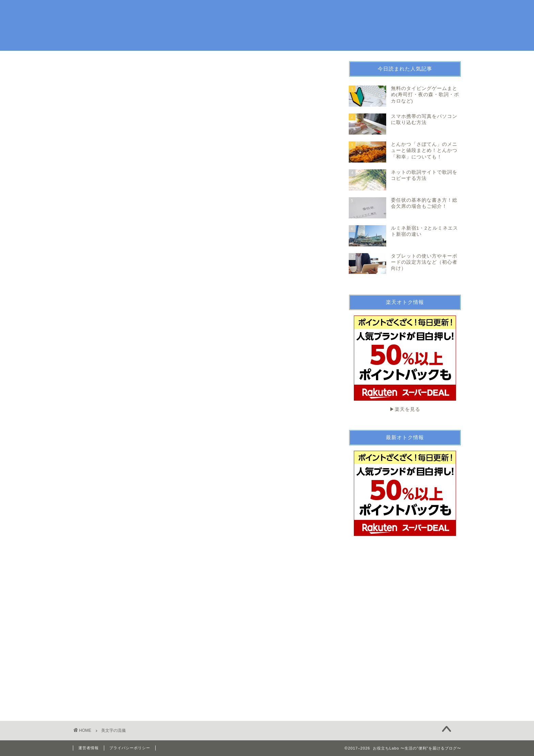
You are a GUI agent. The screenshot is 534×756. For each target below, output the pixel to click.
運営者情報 (89, 748)
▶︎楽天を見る (405, 364)
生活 (297, 11)
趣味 (323, 11)
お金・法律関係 (359, 11)
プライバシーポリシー (130, 748)
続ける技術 (403, 11)
